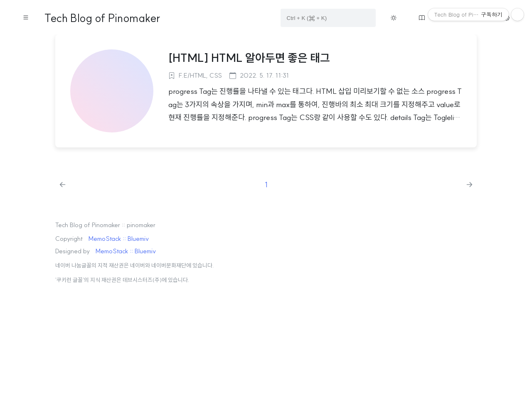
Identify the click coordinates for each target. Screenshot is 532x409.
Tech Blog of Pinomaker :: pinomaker (105, 225)
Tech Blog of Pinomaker (102, 18)
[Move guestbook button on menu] (422, 18)
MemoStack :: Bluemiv (119, 239)
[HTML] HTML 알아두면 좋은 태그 (249, 58)
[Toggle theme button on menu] (394, 18)
